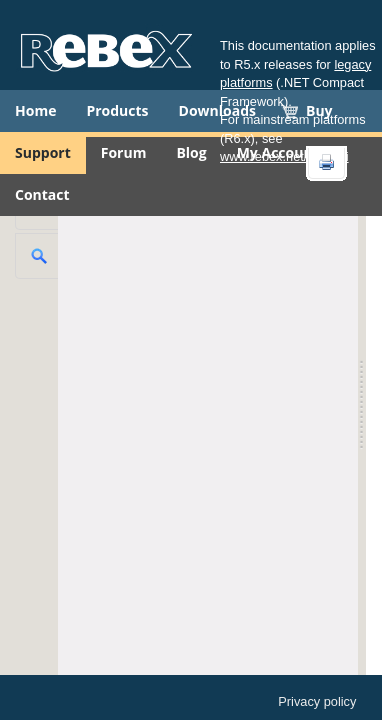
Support (43, 152)
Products (117, 110)
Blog (191, 152)
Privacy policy (317, 701)
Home (35, 110)
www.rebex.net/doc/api (284, 156)
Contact (42, 194)
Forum (124, 152)
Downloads (217, 110)
